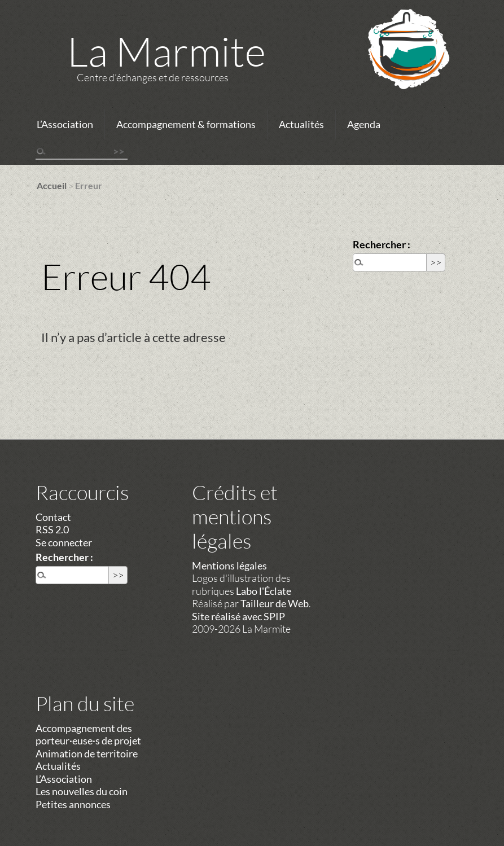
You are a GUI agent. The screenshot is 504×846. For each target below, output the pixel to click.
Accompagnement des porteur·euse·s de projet (88, 735)
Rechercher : (382, 244)
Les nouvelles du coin (82, 791)
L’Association (65, 124)
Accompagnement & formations (186, 124)
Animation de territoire (87, 753)
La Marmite (166, 51)
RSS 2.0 (52, 529)
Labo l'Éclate (264, 591)
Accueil (52, 185)
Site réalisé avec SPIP (238, 616)
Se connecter (64, 542)
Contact (53, 517)
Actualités (301, 124)
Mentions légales (229, 566)
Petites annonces (73, 804)
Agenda (364, 124)
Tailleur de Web (275, 603)
